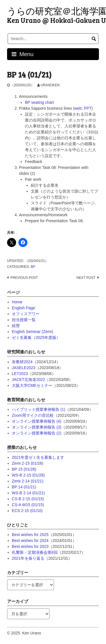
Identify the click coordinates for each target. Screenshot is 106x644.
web (78, 108)
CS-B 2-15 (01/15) (28, 499)
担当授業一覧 (24, 320)
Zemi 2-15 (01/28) (28, 463)
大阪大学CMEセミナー (32, 385)
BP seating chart (39, 102)
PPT (88, 108)
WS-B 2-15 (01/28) (28, 475)
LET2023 (20, 374)
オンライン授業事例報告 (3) (37, 427)
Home (17, 302)
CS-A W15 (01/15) (28, 505)
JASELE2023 (24, 368)
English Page (24, 308)
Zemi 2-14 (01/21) (28, 481)
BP (33, 267)
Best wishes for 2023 (30, 546)
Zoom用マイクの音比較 (33, 415)
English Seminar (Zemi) (33, 332)
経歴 (16, 326)
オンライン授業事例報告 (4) (37, 421)
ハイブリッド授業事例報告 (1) (39, 409)
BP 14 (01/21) (24, 487)
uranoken (50, 85)
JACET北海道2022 (28, 380)
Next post (86, 278)
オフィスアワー (26, 314)
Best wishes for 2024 (30, 541)
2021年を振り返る (28, 558)
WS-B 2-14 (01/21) (28, 493)
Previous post (24, 278)
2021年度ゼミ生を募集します (38, 457)
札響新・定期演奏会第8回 (35, 552)
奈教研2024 (22, 362)
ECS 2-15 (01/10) (27, 511)
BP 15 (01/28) (24, 469)
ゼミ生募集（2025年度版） (36, 338)
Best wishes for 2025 (30, 535)
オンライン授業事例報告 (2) (37, 433)
